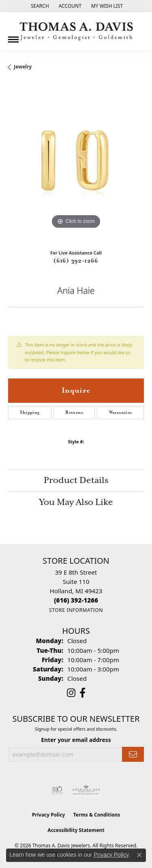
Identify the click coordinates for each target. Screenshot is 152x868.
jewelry (23, 67)
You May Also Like (76, 502)
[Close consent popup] (139, 855)
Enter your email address (76, 740)
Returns (74, 413)
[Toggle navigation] (13, 36)
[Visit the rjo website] (57, 790)
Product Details (76, 481)
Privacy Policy (49, 815)
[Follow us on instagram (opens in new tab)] (71, 693)
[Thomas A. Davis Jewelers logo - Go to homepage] (76, 31)
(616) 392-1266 (76, 261)
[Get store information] (76, 610)
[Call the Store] (76, 600)
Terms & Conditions (96, 815)
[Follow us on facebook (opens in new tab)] (82, 693)
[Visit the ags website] (86, 790)
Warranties (121, 413)
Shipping (30, 413)
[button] (39, 6)
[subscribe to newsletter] (133, 754)
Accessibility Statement (76, 830)
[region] (76, 163)
